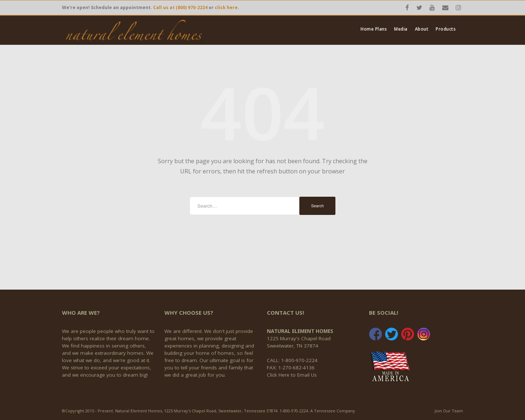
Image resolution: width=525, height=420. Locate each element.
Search (317, 206)
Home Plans (374, 29)
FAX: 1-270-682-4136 (291, 368)
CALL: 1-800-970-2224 (292, 360)
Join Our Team (449, 411)
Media (401, 29)
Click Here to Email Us (292, 375)
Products (446, 29)
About (422, 29)
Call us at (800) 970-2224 (180, 7)
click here (226, 7)
